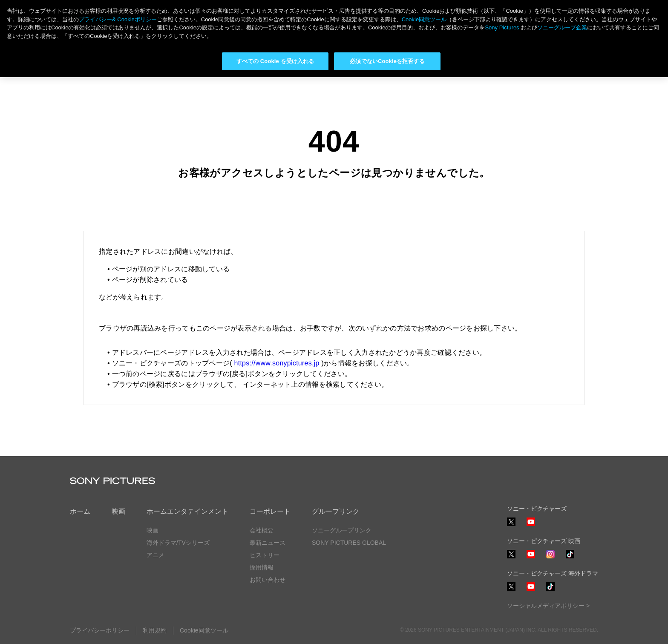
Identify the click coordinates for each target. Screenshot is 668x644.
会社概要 (262, 530)
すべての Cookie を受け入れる (275, 61)
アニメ (155, 555)
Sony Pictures (502, 27)
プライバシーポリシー (100, 630)
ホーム (80, 511)
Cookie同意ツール (204, 630)
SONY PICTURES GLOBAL (349, 543)
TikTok (570, 558)
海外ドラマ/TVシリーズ (178, 543)
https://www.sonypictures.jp (277, 363)
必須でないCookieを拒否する (387, 61)
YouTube (531, 526)
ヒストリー (265, 555)
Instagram (550, 558)
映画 (118, 511)
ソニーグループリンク (342, 530)
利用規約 (155, 630)
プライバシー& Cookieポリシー (118, 19)
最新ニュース (268, 543)
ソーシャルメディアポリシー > (548, 606)
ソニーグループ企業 (562, 27)
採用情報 (262, 567)
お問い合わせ (268, 580)
